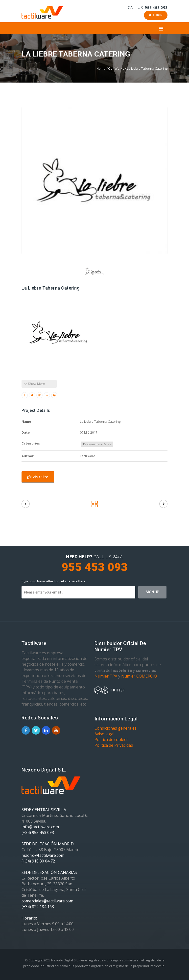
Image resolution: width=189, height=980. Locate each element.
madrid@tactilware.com (43, 855)
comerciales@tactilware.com (47, 901)
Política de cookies (111, 740)
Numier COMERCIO (139, 676)
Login (156, 15)
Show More (35, 384)
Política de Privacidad (114, 745)
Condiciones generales (116, 728)
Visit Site (37, 477)
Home (101, 68)
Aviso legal (104, 734)
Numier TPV (106, 676)
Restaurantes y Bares (97, 444)
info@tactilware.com (40, 827)
